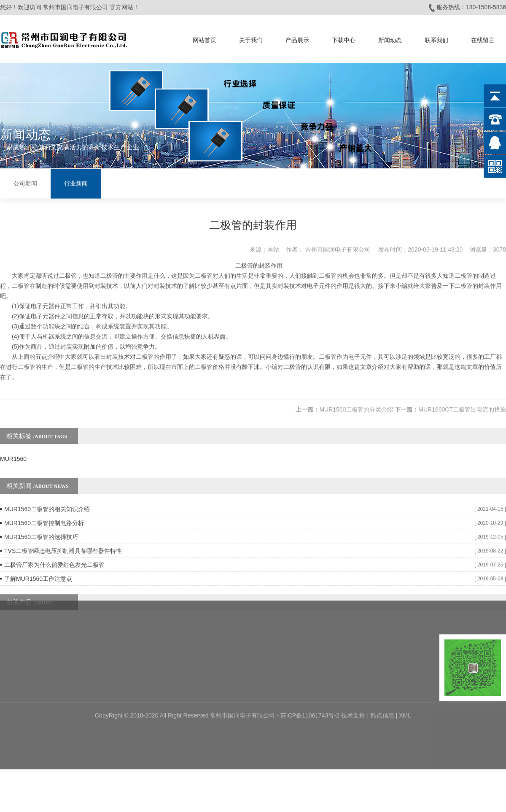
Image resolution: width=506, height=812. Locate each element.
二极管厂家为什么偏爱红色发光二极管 (54, 549)
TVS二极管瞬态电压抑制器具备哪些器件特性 (63, 535)
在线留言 (483, 38)
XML (405, 676)
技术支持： (356, 676)
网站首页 (205, 38)
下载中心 (344, 38)
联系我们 (436, 38)
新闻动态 (390, 38)
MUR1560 (13, 443)
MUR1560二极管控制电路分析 (44, 507)
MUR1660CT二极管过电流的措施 (462, 393)
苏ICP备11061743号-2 (311, 676)
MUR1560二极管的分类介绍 (356, 393)
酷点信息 (382, 676)
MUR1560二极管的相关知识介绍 (47, 493)
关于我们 (251, 38)
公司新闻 (25, 183)
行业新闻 (76, 183)
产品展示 (297, 38)
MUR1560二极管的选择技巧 (41, 521)
